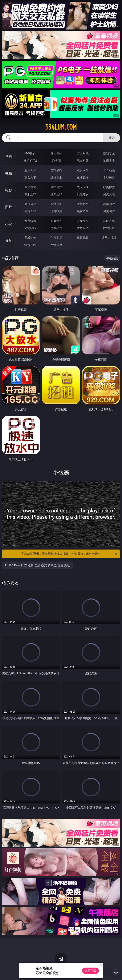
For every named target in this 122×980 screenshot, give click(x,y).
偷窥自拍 (30, 204)
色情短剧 (56, 245)
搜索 (112, 138)
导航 (9, 241)
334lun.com (61, 127)
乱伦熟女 (83, 194)
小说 (9, 224)
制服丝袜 (30, 194)
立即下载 (90, 971)
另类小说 (56, 228)
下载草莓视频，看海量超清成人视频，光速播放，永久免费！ (70, 554)
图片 (9, 207)
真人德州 (56, 153)
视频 (9, 173)
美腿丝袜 (30, 211)
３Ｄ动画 (109, 170)
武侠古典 (109, 221)
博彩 (9, 156)
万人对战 (83, 153)
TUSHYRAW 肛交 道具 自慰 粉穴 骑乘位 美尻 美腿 (37, 565)
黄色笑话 (83, 228)
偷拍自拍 (56, 187)
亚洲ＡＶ (30, 170)
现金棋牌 (83, 160)
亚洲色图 (56, 204)
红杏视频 (30, 245)
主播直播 (83, 177)
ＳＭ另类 (109, 177)
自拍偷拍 (56, 170)
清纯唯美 (56, 211)
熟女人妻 (30, 177)
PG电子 (30, 153)
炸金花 (56, 160)
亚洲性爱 (30, 187)
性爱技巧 (109, 228)
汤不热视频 (109, 238)
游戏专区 (109, 153)
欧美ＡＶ (83, 170)
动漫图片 (109, 204)
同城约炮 (30, 238)
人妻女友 (83, 221)
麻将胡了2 (30, 160)
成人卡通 (83, 187)
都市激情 (30, 221)
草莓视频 (83, 238)
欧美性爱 (109, 187)
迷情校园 (30, 228)
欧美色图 (83, 204)
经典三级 (56, 194)
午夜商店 (56, 238)
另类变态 (109, 194)
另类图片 (109, 211)
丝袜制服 (56, 177)
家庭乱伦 (56, 221)
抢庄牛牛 (109, 160)
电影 (9, 190)
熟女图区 (83, 211)
